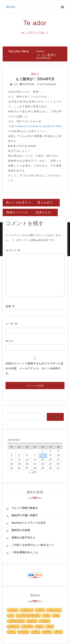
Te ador (35, 23)
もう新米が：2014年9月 (35, 79)
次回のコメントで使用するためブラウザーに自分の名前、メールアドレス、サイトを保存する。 (35, 368)
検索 (55, 417)
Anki (40, 626)
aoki (50, 626)
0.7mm (13, 610)
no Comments (47, 84)
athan (47, 632)
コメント (13, 250)
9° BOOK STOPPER (29, 615)
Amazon (14, 626)
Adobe (32, 621)
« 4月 (33, 472)
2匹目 (40, 610)
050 (47, 615)
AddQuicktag (16, 621)
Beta (58, 632)
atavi (36, 632)
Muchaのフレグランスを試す (29, 523)
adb (56, 615)
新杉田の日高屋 (21, 530)
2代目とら (27, 610)
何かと (35, 74)
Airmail (45, 621)
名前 (10, 306)
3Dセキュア (54, 610)
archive (24, 632)
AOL (12, 632)
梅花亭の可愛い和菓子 (25, 515)
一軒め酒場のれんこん (25, 552)
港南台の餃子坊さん (23, 537)
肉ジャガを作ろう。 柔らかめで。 (31, 202)
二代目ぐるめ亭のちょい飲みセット (33, 545)
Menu (11, 7)
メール (12, 324)
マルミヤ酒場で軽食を (25, 508)
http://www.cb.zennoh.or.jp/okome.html (36, 126)
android (28, 626)
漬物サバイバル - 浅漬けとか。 (30, 212)
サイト (10, 341)
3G (11, 615)
